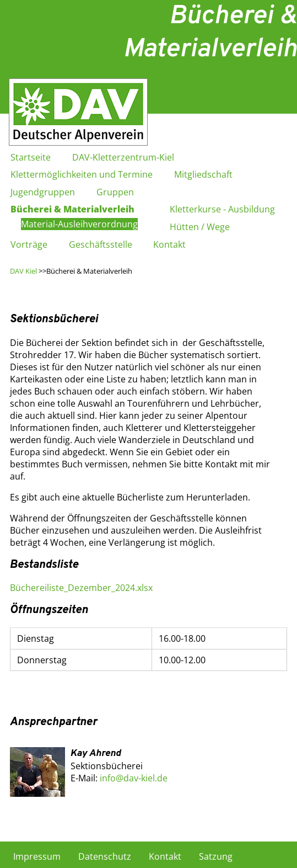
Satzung (216, 856)
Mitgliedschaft (203, 174)
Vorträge (29, 244)
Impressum (37, 856)
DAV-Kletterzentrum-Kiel (123, 157)
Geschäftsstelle (101, 244)
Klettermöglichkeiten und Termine (82, 174)
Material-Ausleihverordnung (79, 224)
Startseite (31, 157)
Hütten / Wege (200, 227)
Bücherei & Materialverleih (72, 209)
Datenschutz (105, 856)
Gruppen (115, 192)
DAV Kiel (23, 271)
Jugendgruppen (43, 192)
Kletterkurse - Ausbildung (222, 209)
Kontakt (169, 244)
